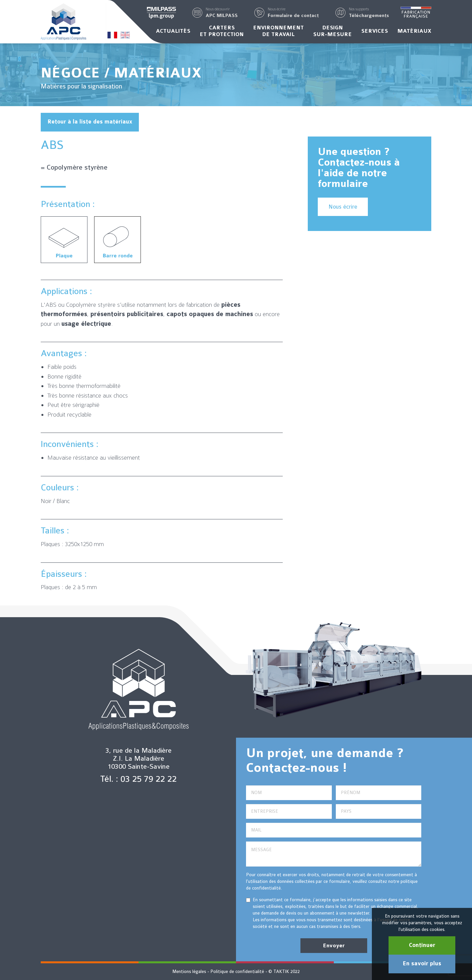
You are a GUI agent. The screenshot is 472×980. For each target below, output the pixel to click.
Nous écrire (343, 207)
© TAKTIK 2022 (284, 971)
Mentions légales (189, 971)
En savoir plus (422, 964)
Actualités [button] (173, 31)
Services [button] (375, 31)
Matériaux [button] (414, 31)
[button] (222, 13)
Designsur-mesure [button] (332, 31)
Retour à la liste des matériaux (90, 122)
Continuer (422, 945)
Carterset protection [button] (222, 31)
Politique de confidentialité (237, 971)
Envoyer (334, 946)
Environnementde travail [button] (278, 31)
